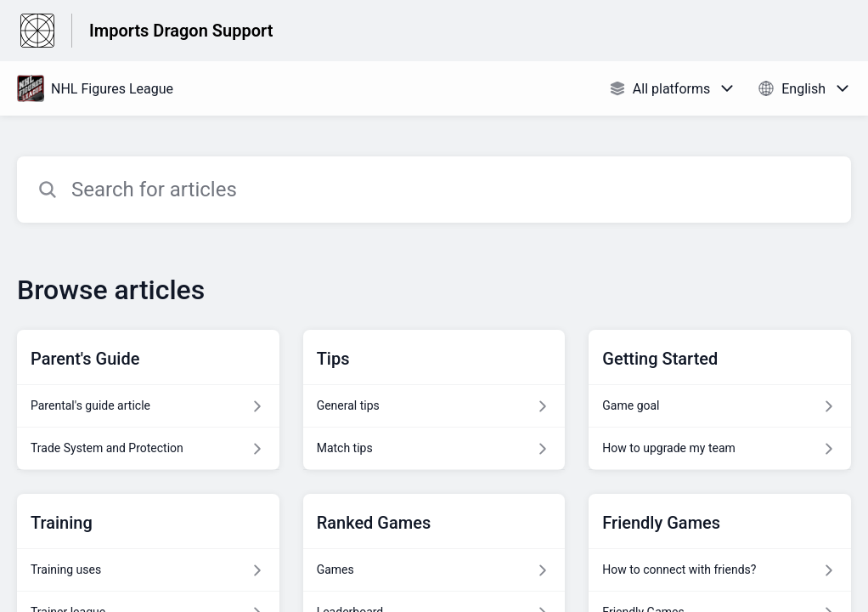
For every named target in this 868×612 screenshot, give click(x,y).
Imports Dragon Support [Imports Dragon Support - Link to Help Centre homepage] (181, 31)
